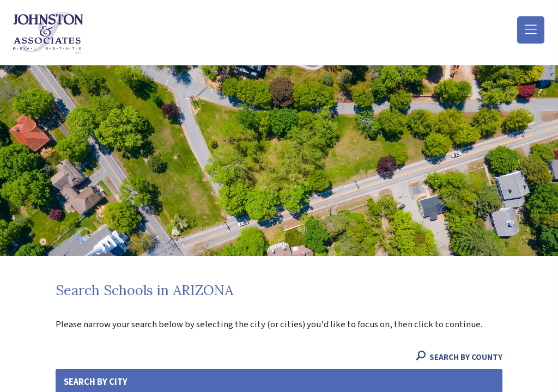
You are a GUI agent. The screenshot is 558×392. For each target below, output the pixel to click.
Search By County (459, 357)
